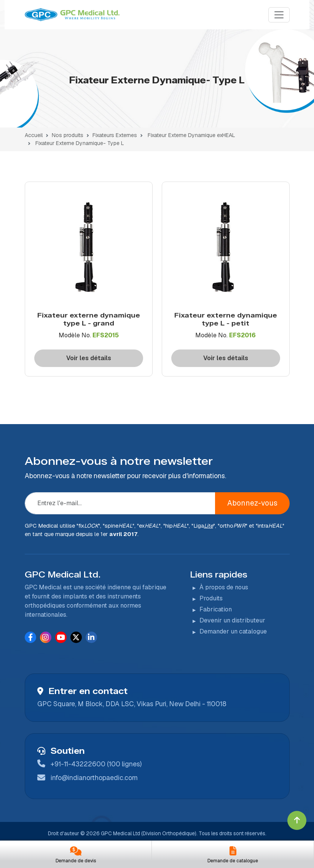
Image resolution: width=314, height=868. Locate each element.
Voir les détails (89, 358)
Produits (211, 598)
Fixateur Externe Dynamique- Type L (80, 143)
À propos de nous (224, 587)
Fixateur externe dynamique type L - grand (89, 319)
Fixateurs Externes (115, 135)
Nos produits (68, 135)
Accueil (34, 135)
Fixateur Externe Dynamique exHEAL (191, 135)
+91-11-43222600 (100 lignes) (96, 764)
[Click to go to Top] (297, 820)
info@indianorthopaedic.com (94, 778)
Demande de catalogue (233, 861)
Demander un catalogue (233, 631)
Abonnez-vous (252, 503)
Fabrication (216, 609)
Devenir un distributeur (232, 620)
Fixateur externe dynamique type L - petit (226, 319)
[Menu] (279, 15)
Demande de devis (76, 861)
